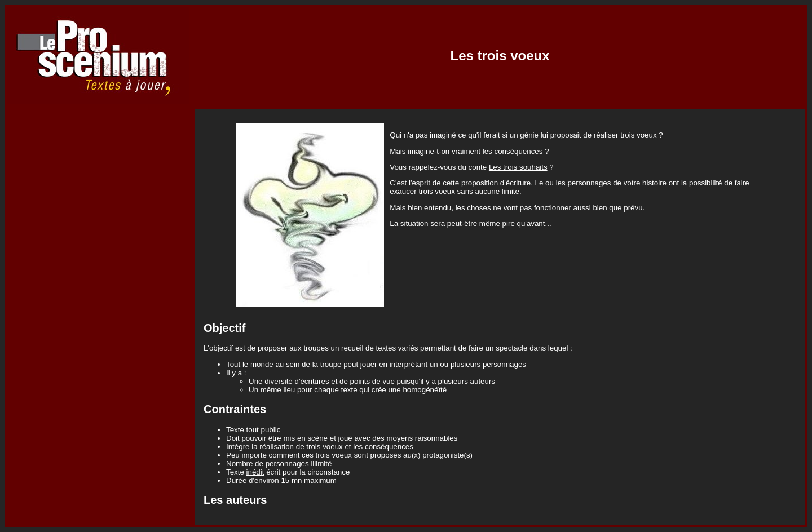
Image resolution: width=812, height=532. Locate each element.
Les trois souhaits (518, 167)
